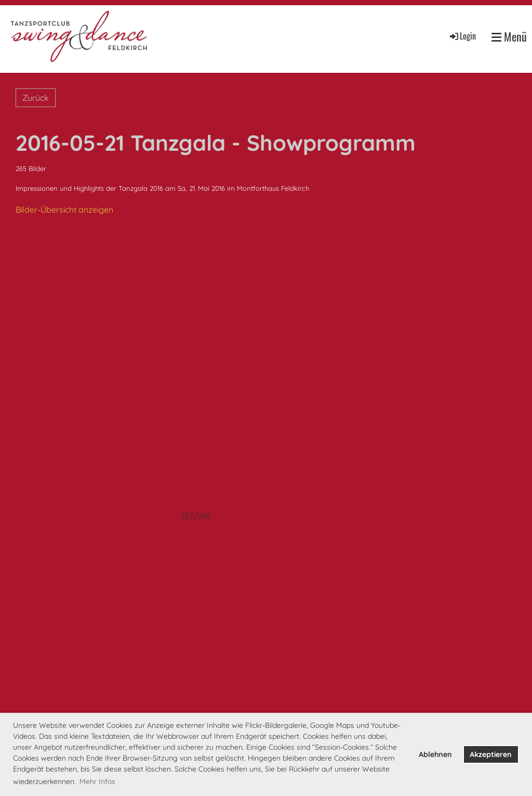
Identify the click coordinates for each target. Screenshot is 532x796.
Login (462, 36)
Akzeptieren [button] (491, 754)
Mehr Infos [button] (97, 781)
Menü (509, 37)
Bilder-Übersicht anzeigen (64, 210)
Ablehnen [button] (435, 754)
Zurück (36, 98)
